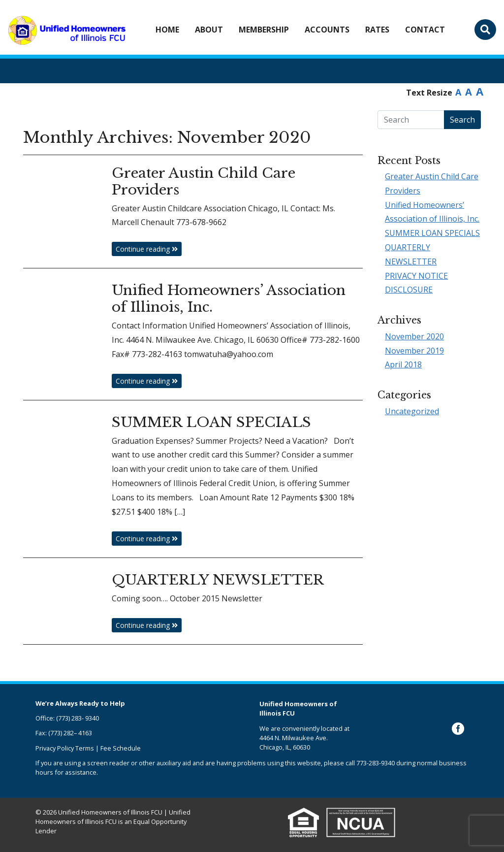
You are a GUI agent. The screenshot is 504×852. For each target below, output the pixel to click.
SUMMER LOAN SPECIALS (432, 233)
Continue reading (147, 249)
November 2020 (414, 336)
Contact (425, 30)
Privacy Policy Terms (65, 748)
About (209, 30)
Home (167, 30)
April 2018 (403, 364)
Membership (264, 30)
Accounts (327, 30)
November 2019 (414, 351)
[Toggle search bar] (485, 30)
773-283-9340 (376, 763)
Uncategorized (412, 411)
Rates (377, 30)
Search (462, 120)
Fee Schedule (121, 748)
